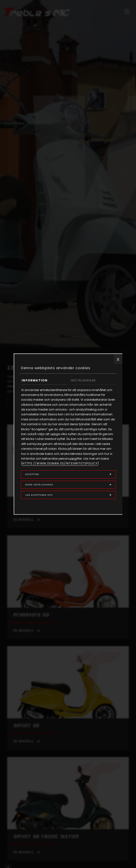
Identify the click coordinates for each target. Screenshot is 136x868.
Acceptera (32, 474)
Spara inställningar (39, 485)
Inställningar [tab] (83, 380)
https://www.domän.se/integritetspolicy (60, 463)
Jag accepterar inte (39, 495)
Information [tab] (35, 380)
